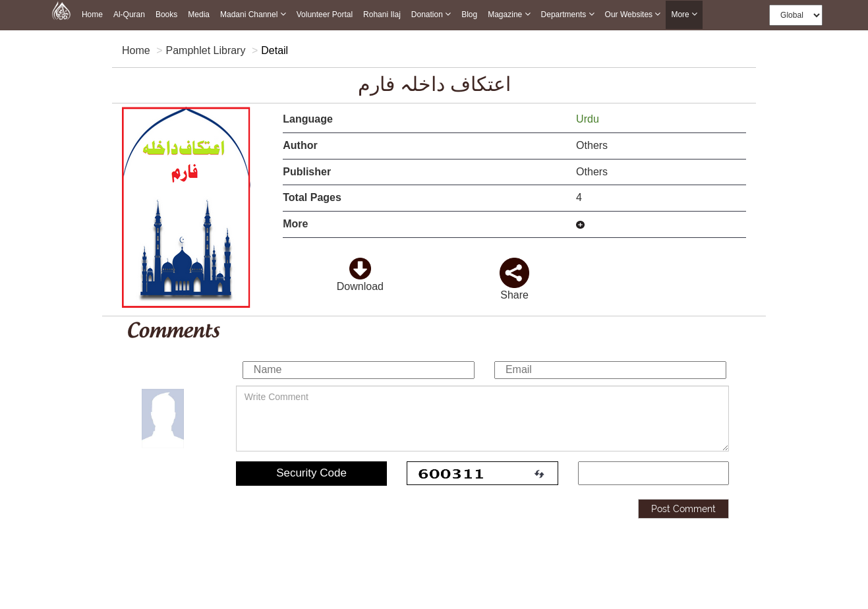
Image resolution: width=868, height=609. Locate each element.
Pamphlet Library (205, 50)
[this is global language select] (796, 15)
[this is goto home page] (61, 10)
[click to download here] (360, 265)
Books (166, 14)
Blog (469, 14)
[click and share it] (514, 265)
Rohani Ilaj (382, 14)
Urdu (589, 119)
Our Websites (633, 14)
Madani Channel (253, 14)
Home (92, 14)
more (684, 15)
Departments (568, 14)
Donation (431, 14)
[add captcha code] (653, 472)
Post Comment (683, 507)
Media (199, 14)
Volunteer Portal (325, 14)
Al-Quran (129, 14)
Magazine (509, 14)
